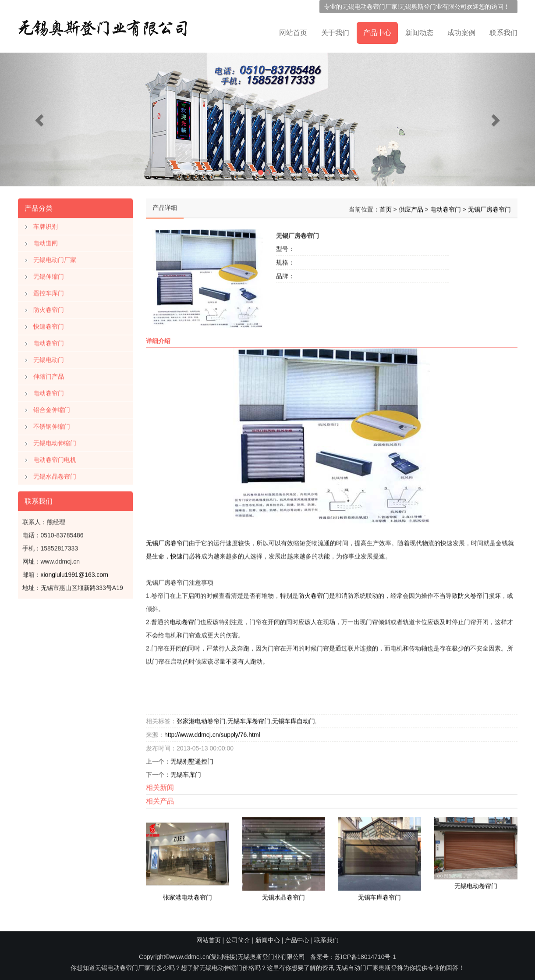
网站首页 (293, 33)
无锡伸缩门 (49, 274)
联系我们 (503, 33)
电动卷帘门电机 (55, 458)
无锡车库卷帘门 (249, 719)
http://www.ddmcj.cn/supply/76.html (212, 733)
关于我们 (335, 33)
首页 (386, 207)
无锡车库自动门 (294, 719)
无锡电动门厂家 (55, 258)
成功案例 (461, 33)
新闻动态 (419, 33)
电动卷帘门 (49, 341)
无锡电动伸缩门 (55, 441)
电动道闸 (46, 241)
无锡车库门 (186, 773)
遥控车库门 (49, 291)
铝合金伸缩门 (52, 408)
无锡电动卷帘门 (364, 7)
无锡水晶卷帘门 (55, 474)
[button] (40, 119)
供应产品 (411, 207)
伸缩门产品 (49, 374)
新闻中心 (268, 940)
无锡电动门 (49, 358)
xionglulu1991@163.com (74, 573)
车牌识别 (46, 225)
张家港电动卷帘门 (201, 719)
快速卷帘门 (49, 324)
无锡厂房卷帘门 (489, 207)
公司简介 (238, 940)
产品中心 (377, 33)
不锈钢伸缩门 (52, 424)
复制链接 (223, 957)
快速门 (180, 554)
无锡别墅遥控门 (192, 759)
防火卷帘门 (49, 308)
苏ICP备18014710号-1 (365, 957)
